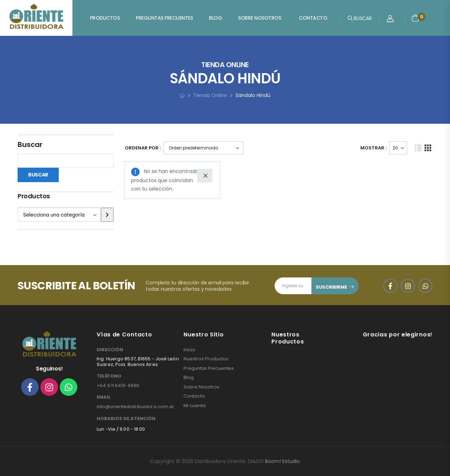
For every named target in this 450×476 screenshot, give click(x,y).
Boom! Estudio (282, 461)
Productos (105, 18)
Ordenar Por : (143, 148)
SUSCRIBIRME (331, 287)
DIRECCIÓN (110, 350)
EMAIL (104, 397)
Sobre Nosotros (259, 18)
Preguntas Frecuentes (164, 18)
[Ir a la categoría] (107, 215)
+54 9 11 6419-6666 (118, 385)
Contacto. (313, 18)
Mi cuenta (195, 406)
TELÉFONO (109, 376)
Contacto (194, 396)
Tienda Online (210, 95)
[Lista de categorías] (59, 215)
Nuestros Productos (206, 359)
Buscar (30, 144)
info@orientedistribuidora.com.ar (135, 407)
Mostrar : (373, 148)
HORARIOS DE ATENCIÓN (126, 419)
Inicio (189, 350)
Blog (215, 18)
